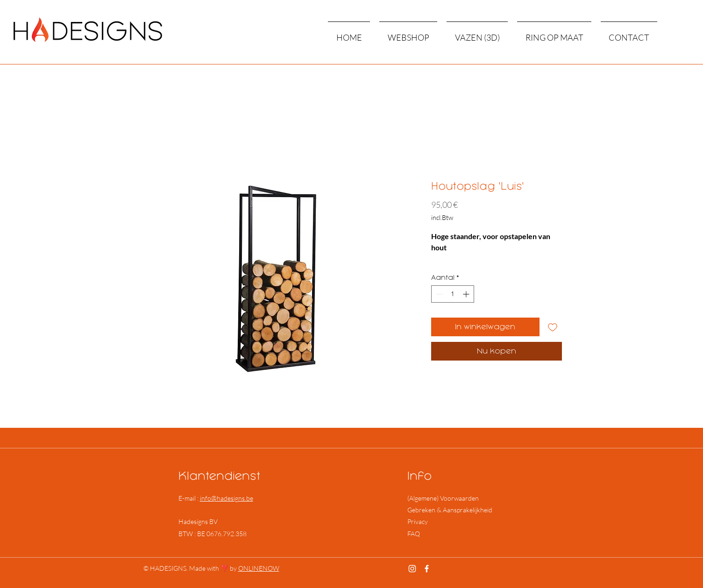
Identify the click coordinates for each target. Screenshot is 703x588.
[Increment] (467, 294)
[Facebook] (427, 569)
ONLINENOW (259, 568)
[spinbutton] (453, 294)
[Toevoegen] (553, 327)
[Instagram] (412, 569)
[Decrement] (438, 294)
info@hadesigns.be (227, 498)
